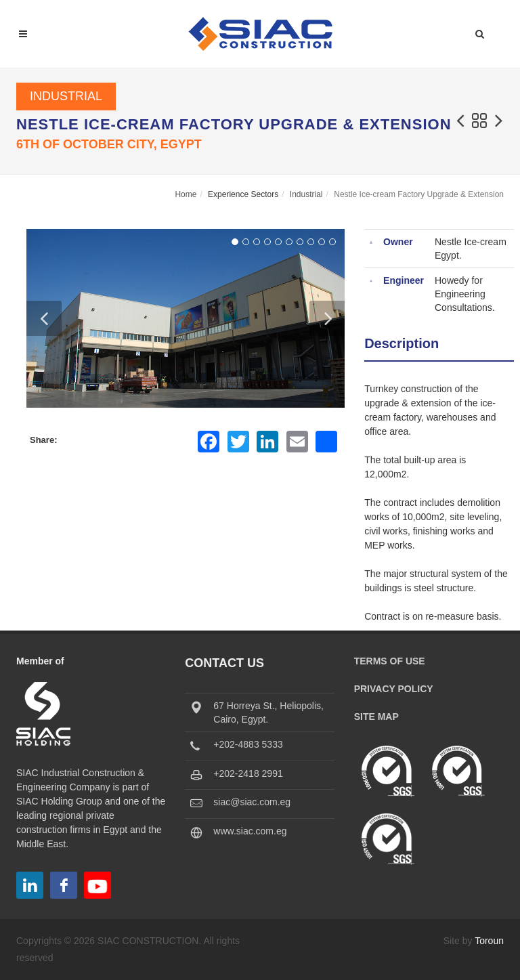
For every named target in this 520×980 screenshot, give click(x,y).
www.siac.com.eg (250, 831)
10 (332, 242)
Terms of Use (390, 661)
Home (186, 194)
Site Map (376, 717)
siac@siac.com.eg (252, 802)
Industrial (66, 96)
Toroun (489, 941)
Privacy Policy (394, 689)
